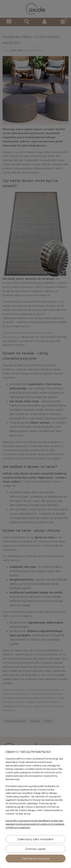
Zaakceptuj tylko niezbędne (35, 839)
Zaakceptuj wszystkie (35, 859)
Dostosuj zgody (35, 849)
